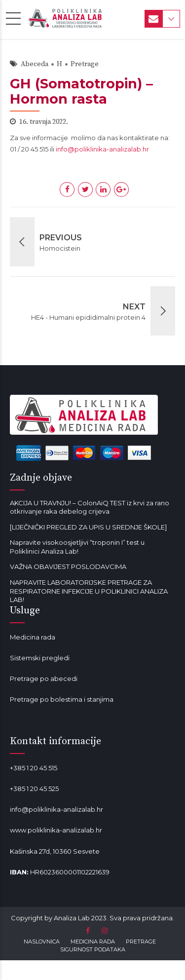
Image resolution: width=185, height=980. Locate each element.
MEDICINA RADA (93, 942)
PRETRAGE (141, 942)
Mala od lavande (36, 720)
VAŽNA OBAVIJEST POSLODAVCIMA (68, 566)
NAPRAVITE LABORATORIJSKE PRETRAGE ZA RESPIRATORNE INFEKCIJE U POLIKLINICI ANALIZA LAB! (89, 591)
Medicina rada (33, 637)
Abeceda (35, 64)
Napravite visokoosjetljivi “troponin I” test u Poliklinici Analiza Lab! (77, 547)
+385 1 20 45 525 (34, 789)
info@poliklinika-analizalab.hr (102, 149)
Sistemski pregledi (40, 658)
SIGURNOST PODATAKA (93, 949)
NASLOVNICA (42, 942)
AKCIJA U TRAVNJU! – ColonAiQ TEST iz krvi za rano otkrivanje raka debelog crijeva (90, 507)
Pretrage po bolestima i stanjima (62, 699)
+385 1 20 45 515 (34, 768)
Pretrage (85, 64)
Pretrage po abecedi (44, 678)
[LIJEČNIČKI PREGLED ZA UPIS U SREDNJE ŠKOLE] (88, 527)
